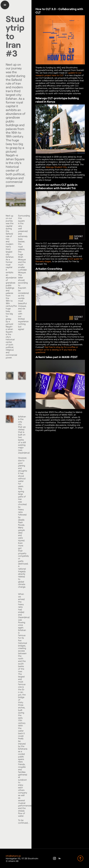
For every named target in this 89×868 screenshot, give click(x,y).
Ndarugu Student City (56, 167)
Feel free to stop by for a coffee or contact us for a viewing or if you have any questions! (57, 350)
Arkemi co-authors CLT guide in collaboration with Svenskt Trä (57, 186)
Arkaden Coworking (49, 269)
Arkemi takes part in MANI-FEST (57, 357)
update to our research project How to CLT (58, 74)
